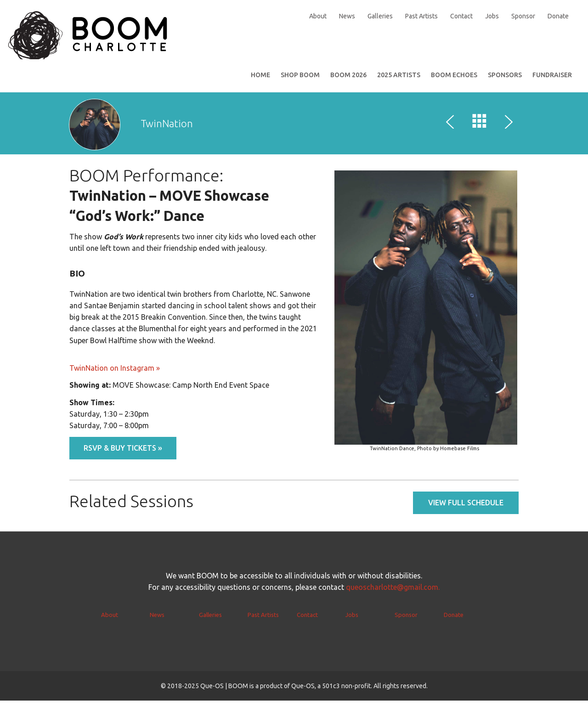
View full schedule (466, 509)
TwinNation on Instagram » (115, 374)
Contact (461, 16)
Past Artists (421, 16)
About (318, 16)
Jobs (492, 16)
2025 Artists (399, 81)
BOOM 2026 (348, 81)
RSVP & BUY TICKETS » (123, 454)
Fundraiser (552, 81)
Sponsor (523, 16)
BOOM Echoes (454, 81)
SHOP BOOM (300, 81)
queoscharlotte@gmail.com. (393, 594)
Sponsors (505, 81)
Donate (558, 16)
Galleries (380, 16)
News (347, 16)
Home (260, 81)
